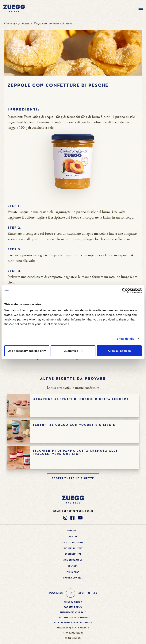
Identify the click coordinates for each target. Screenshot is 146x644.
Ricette (25, 23)
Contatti (73, 566)
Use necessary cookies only (27, 351)
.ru (95, 593)
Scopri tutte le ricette (73, 478)
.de (88, 593)
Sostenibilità (73, 554)
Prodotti (73, 531)
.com (81, 593)
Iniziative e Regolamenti (73, 617)
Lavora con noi (73, 578)
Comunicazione (73, 560)
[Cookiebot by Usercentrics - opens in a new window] (125, 290)
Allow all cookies (119, 351)
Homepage (10, 23)
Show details (126, 339)
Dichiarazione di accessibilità (73, 623)
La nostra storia (73, 542)
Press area (73, 572)
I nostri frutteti (73, 548)
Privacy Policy (73, 602)
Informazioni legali (73, 612)
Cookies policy (73, 607)
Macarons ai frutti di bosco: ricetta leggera (81, 399)
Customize (73, 351)
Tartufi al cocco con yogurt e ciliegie (74, 425)
